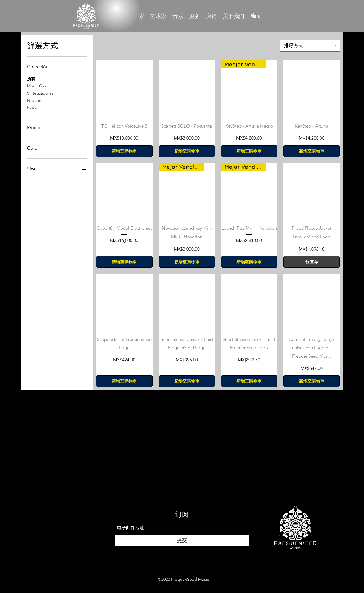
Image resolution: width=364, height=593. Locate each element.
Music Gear (38, 86)
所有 (31, 78)
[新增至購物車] (124, 151)
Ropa (32, 107)
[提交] (182, 540)
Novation (35, 100)
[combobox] (310, 46)
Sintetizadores (40, 93)
